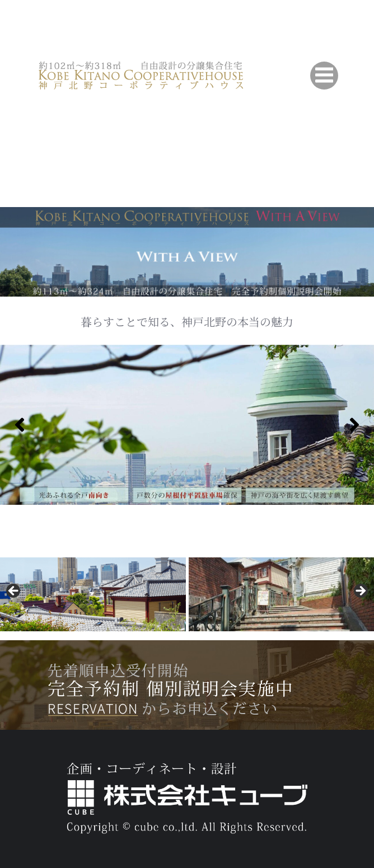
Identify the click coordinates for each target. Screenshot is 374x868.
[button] (14, 592)
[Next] (354, 425)
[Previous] (20, 425)
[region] (187, 425)
